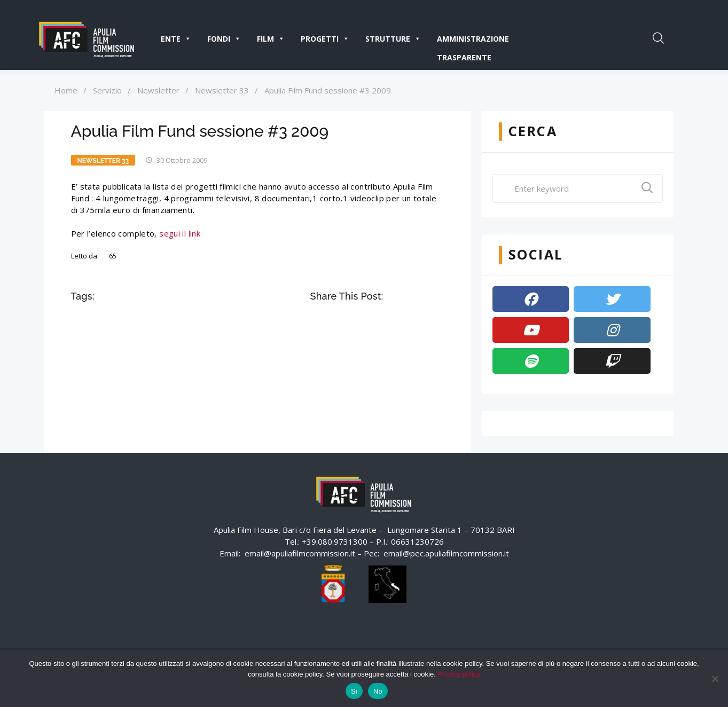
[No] (715, 679)
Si (354, 691)
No (378, 691)
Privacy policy (459, 674)
